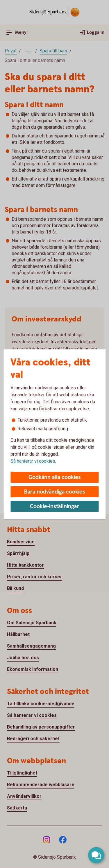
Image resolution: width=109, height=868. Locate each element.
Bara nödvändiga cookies (55, 492)
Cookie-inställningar (54, 507)
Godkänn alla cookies (55, 477)
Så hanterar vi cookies (33, 461)
